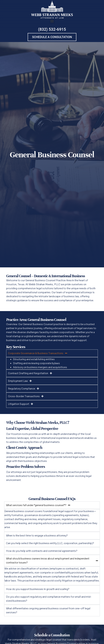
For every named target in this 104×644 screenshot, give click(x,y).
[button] (52, 21)
